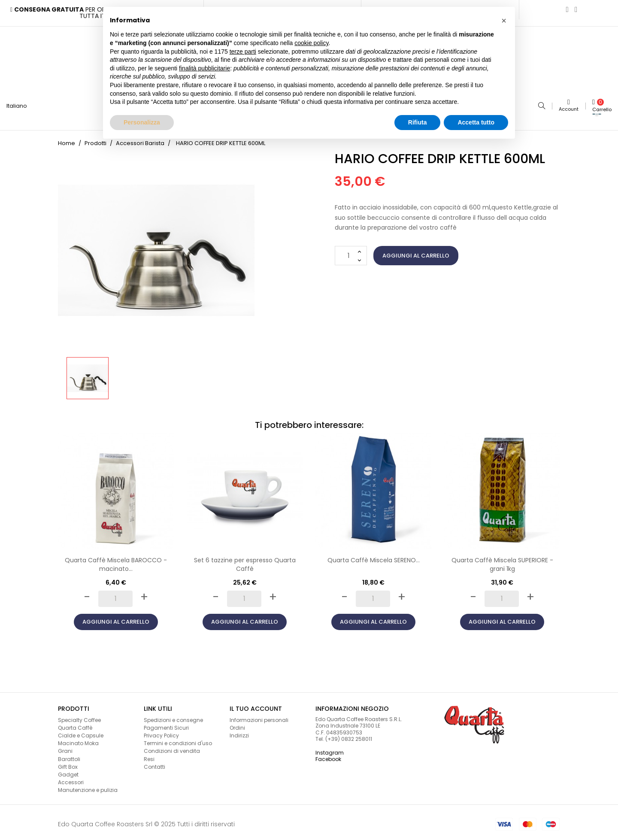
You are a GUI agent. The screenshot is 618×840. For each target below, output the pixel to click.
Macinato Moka (78, 739)
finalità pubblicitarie (204, 68)
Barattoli (69, 755)
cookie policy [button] (311, 43)
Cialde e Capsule (81, 732)
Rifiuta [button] (418, 122)
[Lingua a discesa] (20, 104)
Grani (65, 748)
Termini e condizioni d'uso (178, 739)
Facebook (328, 755)
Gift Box (68, 763)
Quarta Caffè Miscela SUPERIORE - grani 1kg (502, 561)
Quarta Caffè (75, 724)
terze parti (243, 52)
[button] (504, 21)
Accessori (71, 778)
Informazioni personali (259, 716)
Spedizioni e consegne (173, 716)
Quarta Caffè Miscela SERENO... (374, 556)
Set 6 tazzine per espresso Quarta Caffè (245, 561)
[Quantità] (351, 252)
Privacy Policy (161, 732)
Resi (149, 755)
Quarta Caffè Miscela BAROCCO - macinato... (116, 561)
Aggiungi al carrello (416, 252)
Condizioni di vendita (172, 748)
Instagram (330, 749)
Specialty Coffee (79, 716)
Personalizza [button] (142, 122)
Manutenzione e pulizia (88, 786)
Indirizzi (239, 732)
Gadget (68, 771)
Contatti (154, 763)
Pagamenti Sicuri (166, 724)
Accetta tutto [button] (476, 122)
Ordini (237, 724)
